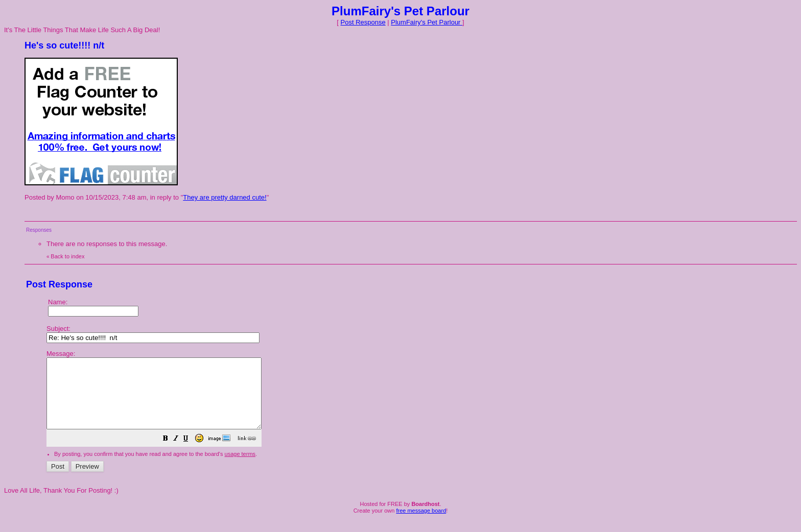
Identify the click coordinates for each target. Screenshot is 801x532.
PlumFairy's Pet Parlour (427, 22)
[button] (191, 454)
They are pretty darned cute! (225, 197)
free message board (421, 524)
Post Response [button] (363, 22)
